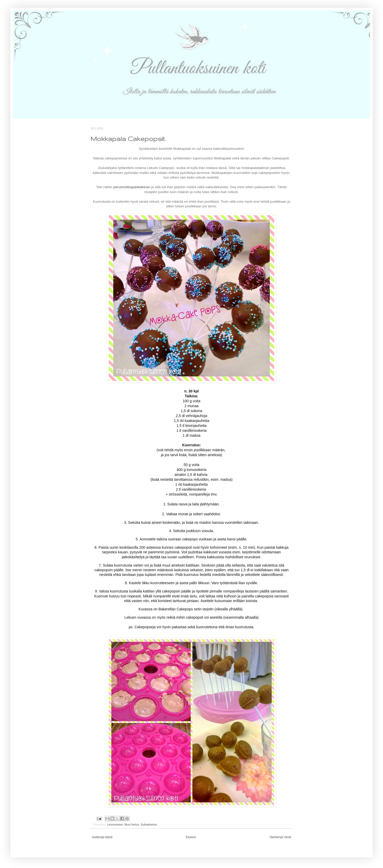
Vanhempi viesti (280, 837)
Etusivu (191, 837)
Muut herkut (132, 824)
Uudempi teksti (102, 837)
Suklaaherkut (149, 824)
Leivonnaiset (115, 824)
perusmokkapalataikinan (132, 187)
